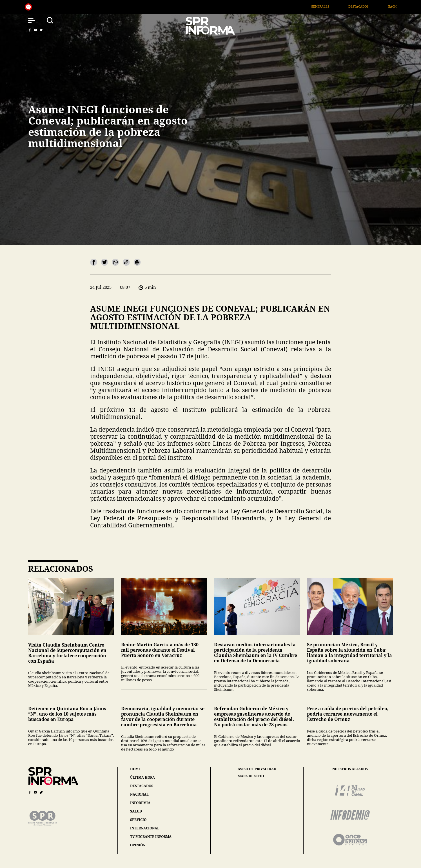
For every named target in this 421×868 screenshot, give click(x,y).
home (135, 769)
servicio (138, 820)
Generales (329, 6)
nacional (139, 794)
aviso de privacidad (257, 769)
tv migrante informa (151, 837)
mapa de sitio (251, 776)
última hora (142, 777)
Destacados (368, 6)
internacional (145, 828)
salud (136, 811)
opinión (138, 845)
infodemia (140, 803)
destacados (142, 786)
